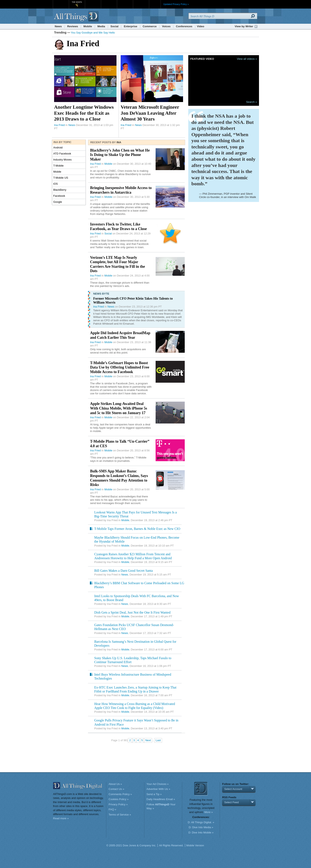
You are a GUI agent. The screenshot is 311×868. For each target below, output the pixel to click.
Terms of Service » (120, 815)
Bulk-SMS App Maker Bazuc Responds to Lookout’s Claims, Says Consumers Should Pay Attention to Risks (119, 478)
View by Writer (244, 26)
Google (58, 202)
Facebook (59, 196)
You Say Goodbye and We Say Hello (93, 33)
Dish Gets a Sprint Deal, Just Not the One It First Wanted (132, 612)
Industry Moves (62, 160)
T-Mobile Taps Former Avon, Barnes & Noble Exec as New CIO (137, 529)
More (155, 4)
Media (101, 26)
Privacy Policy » (118, 804)
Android (58, 148)
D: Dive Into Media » (201, 827)
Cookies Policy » (119, 799)
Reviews (73, 26)
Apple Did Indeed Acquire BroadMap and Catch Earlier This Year (120, 335)
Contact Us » (116, 789)
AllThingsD (77, 16)
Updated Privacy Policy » (176, 4)
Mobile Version (195, 845)
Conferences (184, 26)
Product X (141, 2)
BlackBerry (60, 190)
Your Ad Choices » (157, 784)
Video (201, 26)
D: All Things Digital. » (201, 822)
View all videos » (247, 59)
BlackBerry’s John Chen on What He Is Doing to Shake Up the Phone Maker (120, 155)
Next (148, 740)
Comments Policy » (120, 794)
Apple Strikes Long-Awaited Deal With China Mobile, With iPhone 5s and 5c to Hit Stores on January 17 (119, 408)
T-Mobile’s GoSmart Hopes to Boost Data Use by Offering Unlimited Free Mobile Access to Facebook (120, 367)
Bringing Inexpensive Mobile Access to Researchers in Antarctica (121, 190)
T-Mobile (58, 166)
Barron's (109, 2)
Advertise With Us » (158, 789)
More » (208, 812)
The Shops (77, 2)
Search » (252, 102)
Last (158, 740)
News (58, 26)
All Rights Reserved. (171, 845)
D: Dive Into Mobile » (201, 833)
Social (114, 26)
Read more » (61, 818)
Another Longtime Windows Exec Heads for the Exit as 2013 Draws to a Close (84, 113)
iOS (56, 184)
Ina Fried (59, 125)
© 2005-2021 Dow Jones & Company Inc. (131, 845)
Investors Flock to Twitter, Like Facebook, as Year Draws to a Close (118, 227)
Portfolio (126, 2)
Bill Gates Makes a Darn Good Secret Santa (123, 571)
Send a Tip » (154, 794)
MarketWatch (93, 2)
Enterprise (130, 26)
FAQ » (112, 809)
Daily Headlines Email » (161, 799)
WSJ (61, 2)
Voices (166, 26)
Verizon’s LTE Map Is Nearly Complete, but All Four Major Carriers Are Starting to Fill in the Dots (118, 264)
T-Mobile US (61, 178)
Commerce (150, 26)
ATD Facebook (62, 154)
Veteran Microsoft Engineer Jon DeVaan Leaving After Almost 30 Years (150, 113)
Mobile (88, 26)
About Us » (115, 784)
